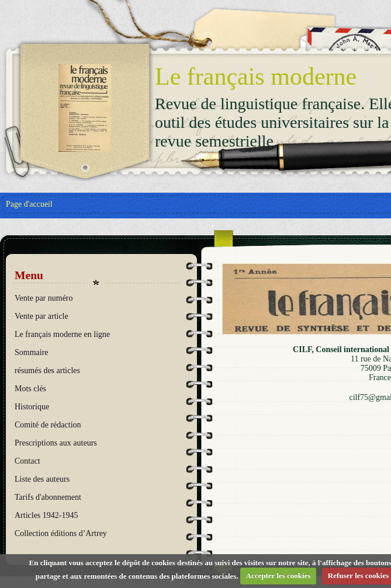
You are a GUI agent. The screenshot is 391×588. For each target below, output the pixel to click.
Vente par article (41, 316)
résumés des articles (47, 370)
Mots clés (30, 389)
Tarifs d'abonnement (48, 497)
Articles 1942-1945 (46, 515)
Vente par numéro (44, 298)
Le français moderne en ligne (62, 334)
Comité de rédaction (48, 425)
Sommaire (32, 352)
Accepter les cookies (278, 575)
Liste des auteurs (42, 479)
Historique (32, 407)
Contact (27, 461)
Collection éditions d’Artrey (61, 533)
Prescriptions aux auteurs (56, 443)
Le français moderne (256, 76)
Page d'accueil (29, 204)
